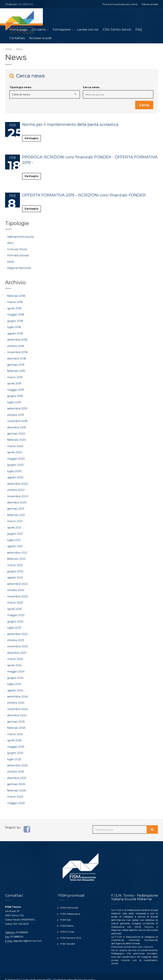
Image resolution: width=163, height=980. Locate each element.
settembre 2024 (17, 692)
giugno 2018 (15, 320)
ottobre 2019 (15, 413)
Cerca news (91, 87)
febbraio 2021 (15, 512)
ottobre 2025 (15, 766)
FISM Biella (67, 920)
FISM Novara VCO (70, 932)
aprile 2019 (14, 382)
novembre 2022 (17, 593)
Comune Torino (17, 249)
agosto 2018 (15, 333)
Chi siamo (39, 30)
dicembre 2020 (17, 500)
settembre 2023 (17, 630)
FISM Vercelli (67, 937)
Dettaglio (32, 138)
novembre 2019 (17, 420)
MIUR (11, 262)
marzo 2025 (15, 729)
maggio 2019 (15, 388)
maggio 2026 (16, 797)
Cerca (144, 105)
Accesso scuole (40, 38)
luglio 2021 (14, 537)
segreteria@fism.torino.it (27, 935)
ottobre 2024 (15, 698)
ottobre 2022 (15, 587)
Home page (18, 30)
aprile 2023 (14, 605)
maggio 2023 (16, 611)
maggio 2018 (15, 314)
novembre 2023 (17, 643)
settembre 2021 (17, 550)
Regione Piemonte (19, 268)
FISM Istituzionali (18, 255)
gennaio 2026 (16, 779)
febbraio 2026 (16, 785)
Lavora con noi (88, 30)
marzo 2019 (15, 376)
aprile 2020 (14, 451)
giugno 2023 (15, 618)
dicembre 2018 (16, 358)
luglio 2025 (14, 754)
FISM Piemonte (69, 902)
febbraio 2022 (16, 556)
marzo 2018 (15, 302)
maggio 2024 (16, 667)
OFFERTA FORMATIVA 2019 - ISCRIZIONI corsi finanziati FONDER (84, 195)
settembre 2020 (17, 481)
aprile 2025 (14, 735)
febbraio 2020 (16, 438)
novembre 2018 (17, 352)
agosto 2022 (15, 575)
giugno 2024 (15, 674)
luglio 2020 (14, 469)
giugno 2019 (15, 395)
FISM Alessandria (70, 908)
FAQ (139, 30)
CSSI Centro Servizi (117, 30)
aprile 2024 (14, 661)
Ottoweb (72, 974)
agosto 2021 (15, 543)
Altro (10, 243)
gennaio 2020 (16, 432)
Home (8, 49)
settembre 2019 (17, 407)
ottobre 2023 (15, 636)
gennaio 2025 (16, 717)
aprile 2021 (14, 525)
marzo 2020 (15, 444)
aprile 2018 (14, 308)
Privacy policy (86, 974)
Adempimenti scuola (20, 237)
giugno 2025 (15, 748)
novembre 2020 (17, 494)
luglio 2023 (14, 624)
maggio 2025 (15, 742)
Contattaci (17, 38)
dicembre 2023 (16, 649)
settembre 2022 (17, 581)
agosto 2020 (15, 475)
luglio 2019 (14, 401)
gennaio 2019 (15, 364)
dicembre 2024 (17, 711)
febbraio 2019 (15, 370)
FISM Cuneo (67, 926)
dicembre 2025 (16, 773)
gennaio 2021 (15, 506)
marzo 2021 (15, 519)
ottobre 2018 (15, 345)
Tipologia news (20, 87)
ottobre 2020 (15, 488)
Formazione (62, 30)
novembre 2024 (17, 705)
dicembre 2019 (16, 426)
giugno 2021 (15, 531)
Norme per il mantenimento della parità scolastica (70, 125)
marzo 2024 (15, 655)
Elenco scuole (150, 4)
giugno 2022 (15, 568)
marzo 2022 (15, 562)
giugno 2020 (15, 463)
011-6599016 (26, 4)
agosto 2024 (15, 686)
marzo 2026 (15, 791)
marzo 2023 (15, 599)
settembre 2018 (17, 339)
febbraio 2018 (16, 296)
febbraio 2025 (16, 723)
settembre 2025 (17, 760)
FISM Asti (66, 914)
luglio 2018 (14, 327)
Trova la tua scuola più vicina (120, 4)
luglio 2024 (14, 680)
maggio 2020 (16, 457)
